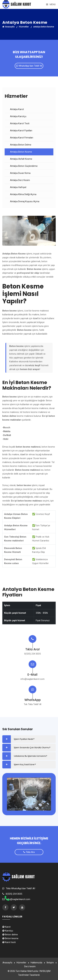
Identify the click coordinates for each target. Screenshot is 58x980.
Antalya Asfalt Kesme (21, 159)
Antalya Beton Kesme (21, 152)
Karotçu (8, 931)
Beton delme (10, 935)
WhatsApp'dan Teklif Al (29, 66)
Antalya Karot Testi (20, 123)
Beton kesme (10, 938)
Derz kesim (30, 966)
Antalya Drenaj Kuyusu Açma (25, 201)
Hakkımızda (36, 963)
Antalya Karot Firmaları (22, 138)
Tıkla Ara (29, 852)
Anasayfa (8, 27)
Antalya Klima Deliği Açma (23, 194)
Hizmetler (24, 27)
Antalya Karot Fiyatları (21, 131)
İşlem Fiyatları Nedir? (24, 739)
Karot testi (9, 942)
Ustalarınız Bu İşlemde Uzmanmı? (31, 756)
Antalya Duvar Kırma (20, 173)
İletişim (50, 963)
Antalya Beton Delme (21, 145)
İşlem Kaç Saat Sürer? (25, 764)
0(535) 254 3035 (32, 654)
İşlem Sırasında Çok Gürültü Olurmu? (32, 748)
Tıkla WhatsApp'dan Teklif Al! (20, 888)
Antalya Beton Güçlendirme (24, 166)
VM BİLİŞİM (45, 971)
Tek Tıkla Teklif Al (33, 704)
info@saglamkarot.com (33, 679)
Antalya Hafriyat (18, 187)
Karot (6, 927)
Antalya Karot (17, 109)
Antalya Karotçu (18, 116)
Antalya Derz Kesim (20, 180)
